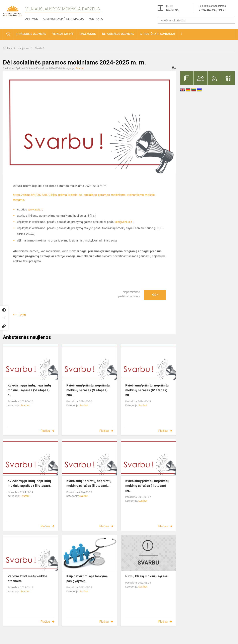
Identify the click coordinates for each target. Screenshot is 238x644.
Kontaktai (96, 19)
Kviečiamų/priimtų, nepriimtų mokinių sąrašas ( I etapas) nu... (147, 486)
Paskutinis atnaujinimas (213, 8)
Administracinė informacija (63, 19)
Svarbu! (39, 48)
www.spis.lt (35, 209)
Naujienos (24, 48)
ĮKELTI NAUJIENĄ (172, 8)
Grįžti (22, 315)
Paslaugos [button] (88, 34)
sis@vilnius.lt (124, 222)
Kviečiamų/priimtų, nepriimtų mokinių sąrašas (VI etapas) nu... (29, 390)
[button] (8, 34)
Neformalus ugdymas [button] (118, 34)
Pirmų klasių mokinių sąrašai (147, 576)
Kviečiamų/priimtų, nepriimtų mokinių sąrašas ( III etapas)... (30, 483)
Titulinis (8, 48)
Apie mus (32, 19)
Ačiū (155, 295)
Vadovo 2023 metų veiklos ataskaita (28, 579)
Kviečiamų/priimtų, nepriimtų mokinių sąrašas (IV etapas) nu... (147, 390)
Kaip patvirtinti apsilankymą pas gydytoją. (87, 579)
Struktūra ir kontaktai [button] (158, 34)
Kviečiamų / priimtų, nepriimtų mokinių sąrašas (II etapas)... (89, 483)
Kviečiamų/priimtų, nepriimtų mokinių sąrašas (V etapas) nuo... (88, 390)
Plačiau (45, 431)
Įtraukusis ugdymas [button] (31, 34)
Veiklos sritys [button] (63, 34)
